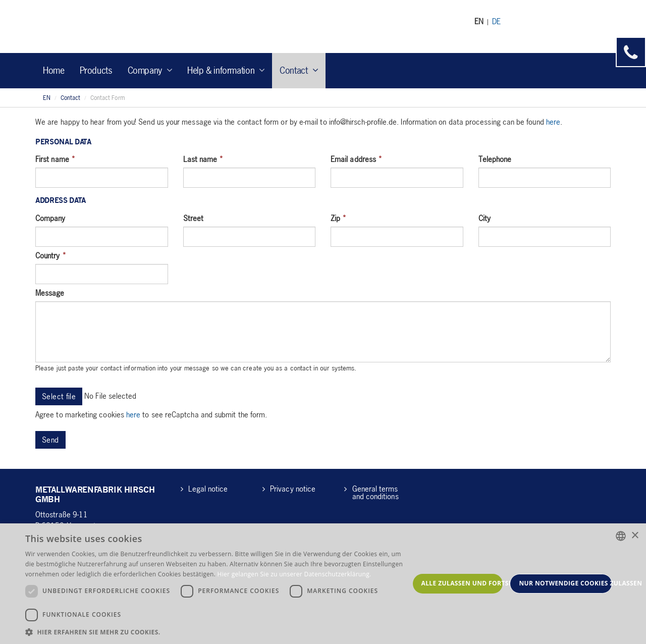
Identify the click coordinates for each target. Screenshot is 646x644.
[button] (217, 632)
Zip (338, 218)
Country (51, 255)
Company (50, 218)
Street (193, 218)
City (484, 218)
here (553, 122)
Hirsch (95, 26)
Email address (356, 159)
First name (55, 159)
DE (496, 21)
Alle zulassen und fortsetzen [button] (462, 583)
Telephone (495, 159)
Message (50, 293)
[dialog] (323, 584)
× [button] (635, 536)
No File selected (110, 396)
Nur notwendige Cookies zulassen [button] (566, 583)
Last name (203, 159)
